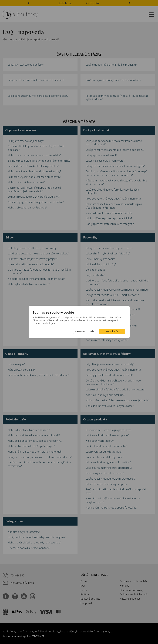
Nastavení (85, 331)
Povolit (112, 331)
